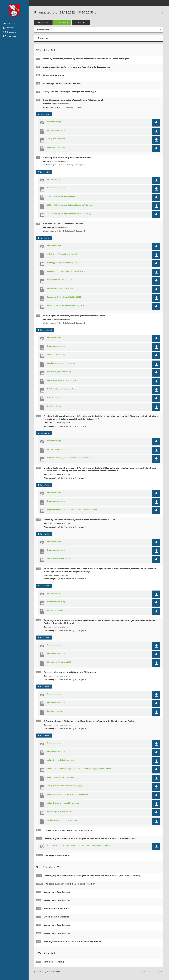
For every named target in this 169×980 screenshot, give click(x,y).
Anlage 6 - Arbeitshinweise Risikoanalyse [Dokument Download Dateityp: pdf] (63, 803)
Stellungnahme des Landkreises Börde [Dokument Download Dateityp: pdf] (62, 820)
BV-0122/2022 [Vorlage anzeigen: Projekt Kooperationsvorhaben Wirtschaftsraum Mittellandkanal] (45, 114)
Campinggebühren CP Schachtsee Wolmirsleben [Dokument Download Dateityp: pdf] (66, 271)
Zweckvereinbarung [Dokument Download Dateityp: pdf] (55, 711)
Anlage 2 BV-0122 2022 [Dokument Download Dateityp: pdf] (56, 148)
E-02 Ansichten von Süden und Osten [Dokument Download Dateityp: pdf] (62, 389)
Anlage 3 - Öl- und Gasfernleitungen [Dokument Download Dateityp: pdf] (61, 777)
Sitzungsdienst (156, 972)
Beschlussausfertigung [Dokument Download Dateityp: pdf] (56, 130)
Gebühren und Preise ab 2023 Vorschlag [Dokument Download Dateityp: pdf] (63, 254)
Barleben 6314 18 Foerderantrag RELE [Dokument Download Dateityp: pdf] (62, 363)
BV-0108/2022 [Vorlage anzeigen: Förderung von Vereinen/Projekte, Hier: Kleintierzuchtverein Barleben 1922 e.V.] (45, 534)
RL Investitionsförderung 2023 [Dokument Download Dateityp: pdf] (59, 662)
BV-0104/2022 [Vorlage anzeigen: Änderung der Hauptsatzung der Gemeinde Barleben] (45, 172)
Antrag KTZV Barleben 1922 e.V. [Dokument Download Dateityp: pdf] (59, 559)
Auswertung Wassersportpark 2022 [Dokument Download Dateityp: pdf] (61, 288)
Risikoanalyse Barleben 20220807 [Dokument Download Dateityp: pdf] (60, 812)
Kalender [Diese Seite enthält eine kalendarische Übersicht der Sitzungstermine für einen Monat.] (9, 28)
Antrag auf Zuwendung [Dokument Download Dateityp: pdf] (56, 355)
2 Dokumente (43, 38)
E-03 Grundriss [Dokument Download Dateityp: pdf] (53, 398)
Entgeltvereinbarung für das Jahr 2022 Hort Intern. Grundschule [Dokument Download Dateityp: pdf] (72, 510)
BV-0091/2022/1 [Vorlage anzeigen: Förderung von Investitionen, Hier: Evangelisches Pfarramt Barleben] (46, 330)
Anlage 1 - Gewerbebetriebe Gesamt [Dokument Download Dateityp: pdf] (61, 760)
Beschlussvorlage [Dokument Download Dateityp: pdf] (54, 122)
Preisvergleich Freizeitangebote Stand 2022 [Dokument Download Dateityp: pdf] (64, 297)
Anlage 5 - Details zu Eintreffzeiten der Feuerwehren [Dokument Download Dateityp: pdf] (68, 794)
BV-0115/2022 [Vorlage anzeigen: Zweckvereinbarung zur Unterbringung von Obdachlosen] (45, 687)
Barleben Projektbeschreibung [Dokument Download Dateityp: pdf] (59, 372)
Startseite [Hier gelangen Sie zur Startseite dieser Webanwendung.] (9, 23)
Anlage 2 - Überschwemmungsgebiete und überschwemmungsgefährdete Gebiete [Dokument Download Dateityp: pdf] (79, 769)
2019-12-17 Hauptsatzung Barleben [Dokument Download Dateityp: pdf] (61, 197)
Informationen (43, 22)
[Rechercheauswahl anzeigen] (161, 13)
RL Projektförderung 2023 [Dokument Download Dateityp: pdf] (57, 610)
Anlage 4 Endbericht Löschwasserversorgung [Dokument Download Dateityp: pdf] (65, 786)
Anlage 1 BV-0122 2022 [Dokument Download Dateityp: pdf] (56, 139)
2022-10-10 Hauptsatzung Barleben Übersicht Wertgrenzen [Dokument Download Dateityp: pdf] (70, 205)
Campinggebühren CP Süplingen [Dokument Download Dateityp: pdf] (60, 280)
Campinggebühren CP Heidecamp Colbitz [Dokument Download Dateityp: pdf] (63, 263)
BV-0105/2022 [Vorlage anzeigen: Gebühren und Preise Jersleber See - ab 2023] (45, 238)
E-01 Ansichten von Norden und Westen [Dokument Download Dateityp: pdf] (63, 380)
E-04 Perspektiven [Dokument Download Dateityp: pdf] (54, 406)
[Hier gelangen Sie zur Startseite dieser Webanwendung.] (14, 10)
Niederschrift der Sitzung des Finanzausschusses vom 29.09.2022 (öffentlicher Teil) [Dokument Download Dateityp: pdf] (79, 845)
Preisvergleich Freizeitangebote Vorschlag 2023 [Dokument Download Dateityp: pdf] (66, 306)
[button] (14, 32)
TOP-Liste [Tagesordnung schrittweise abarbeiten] (81, 22)
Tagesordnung (62, 22)
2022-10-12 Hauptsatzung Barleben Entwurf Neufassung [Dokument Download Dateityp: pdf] (69, 214)
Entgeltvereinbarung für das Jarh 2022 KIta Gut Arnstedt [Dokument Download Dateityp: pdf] (69, 458)
